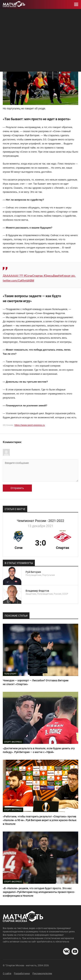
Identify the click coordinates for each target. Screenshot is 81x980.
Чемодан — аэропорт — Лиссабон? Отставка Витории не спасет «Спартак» (36, 682)
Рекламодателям (42, 973)
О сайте (7, 973)
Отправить (17, 488)
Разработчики (22, 973)
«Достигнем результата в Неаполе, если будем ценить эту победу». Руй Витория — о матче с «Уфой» (39, 750)
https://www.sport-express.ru (30, 425)
